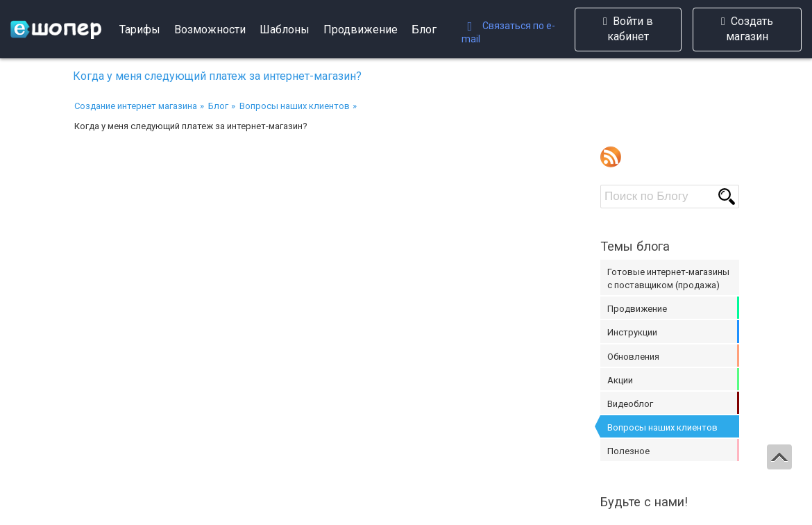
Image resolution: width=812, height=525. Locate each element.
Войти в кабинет (628, 29)
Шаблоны (285, 30)
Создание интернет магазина (136, 106)
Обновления (633, 357)
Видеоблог (630, 404)
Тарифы (140, 30)
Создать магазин (747, 29)
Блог (424, 30)
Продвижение (361, 30)
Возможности (210, 30)
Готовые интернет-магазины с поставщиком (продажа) (668, 278)
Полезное (628, 451)
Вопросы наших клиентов (295, 106)
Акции (620, 380)
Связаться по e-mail (508, 32)
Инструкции (632, 332)
